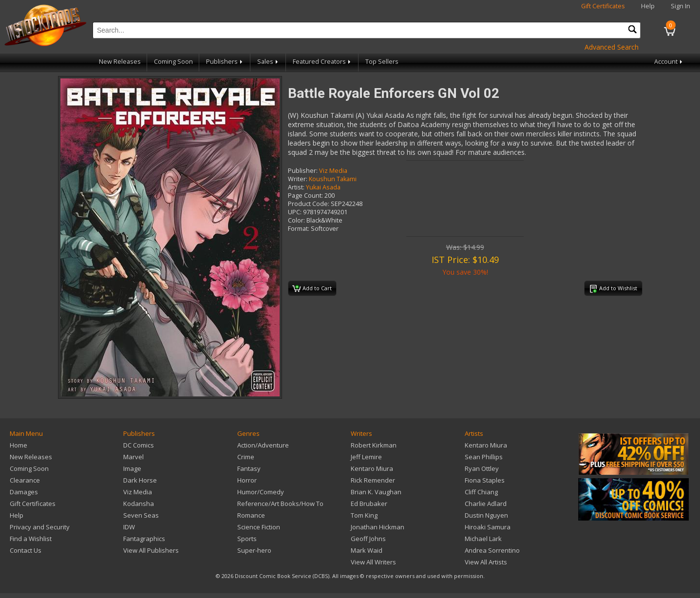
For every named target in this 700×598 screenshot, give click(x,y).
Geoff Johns (368, 539)
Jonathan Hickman (378, 527)
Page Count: (305, 196)
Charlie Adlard (486, 504)
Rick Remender (373, 480)
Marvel (133, 457)
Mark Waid (367, 550)
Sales (268, 62)
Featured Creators (322, 62)
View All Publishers (151, 550)
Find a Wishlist (31, 539)
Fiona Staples (485, 480)
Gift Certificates (603, 6)
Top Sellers (382, 62)
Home (19, 445)
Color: (296, 220)
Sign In (681, 6)
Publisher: (303, 171)
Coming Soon (173, 62)
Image (132, 468)
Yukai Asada (323, 187)
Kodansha (139, 504)
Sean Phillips (484, 457)
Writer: (298, 179)
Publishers (225, 62)
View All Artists (486, 562)
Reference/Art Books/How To (280, 504)
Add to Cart (312, 289)
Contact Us (26, 550)
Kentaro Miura (372, 468)
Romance (251, 515)
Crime (246, 457)
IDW (129, 527)
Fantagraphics (144, 539)
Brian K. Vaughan (376, 492)
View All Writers (373, 562)
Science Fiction (259, 527)
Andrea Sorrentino (492, 550)
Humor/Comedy (261, 492)
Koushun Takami (333, 179)
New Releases (120, 62)
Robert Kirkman (374, 445)
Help (648, 6)
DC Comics (139, 445)
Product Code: (309, 204)
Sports (247, 539)
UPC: (295, 212)
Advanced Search (612, 47)
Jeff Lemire (366, 457)
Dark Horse (140, 480)
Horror (247, 480)
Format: (299, 229)
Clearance (25, 480)
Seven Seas (141, 515)
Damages (24, 492)
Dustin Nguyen (486, 515)
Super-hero (254, 550)
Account (669, 62)
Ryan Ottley (482, 468)
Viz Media (333, 171)
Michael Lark (483, 539)
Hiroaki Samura (488, 527)
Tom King (364, 515)
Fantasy (249, 468)
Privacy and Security (40, 527)
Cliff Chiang (481, 492)
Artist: (296, 187)
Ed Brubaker (369, 504)
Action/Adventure (263, 445)
